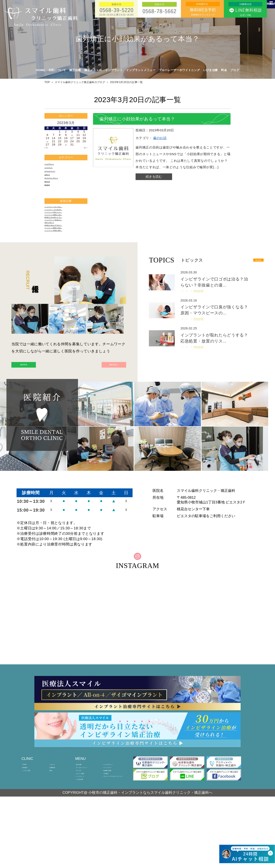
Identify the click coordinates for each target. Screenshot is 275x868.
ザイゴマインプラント (59, 187)
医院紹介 (29, 822)
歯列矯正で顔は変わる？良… (64, 243)
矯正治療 (83, 816)
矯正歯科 (50, 197)
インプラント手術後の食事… (64, 269)
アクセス (56, 816)
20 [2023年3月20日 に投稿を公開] (47, 141)
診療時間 (56, 822)
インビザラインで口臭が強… (64, 227)
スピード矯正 (86, 834)
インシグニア (113, 822)
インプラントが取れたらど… (64, 232)
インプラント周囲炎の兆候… (64, 264)
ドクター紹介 (32, 828)
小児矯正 (110, 834)
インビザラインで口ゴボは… (64, 222)
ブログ (235, 70)
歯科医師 (37, 408)
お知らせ (50, 181)
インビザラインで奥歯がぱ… (64, 248)
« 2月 (48, 148)
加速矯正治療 (113, 828)
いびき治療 (211, 70)
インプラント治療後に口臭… (64, 238)
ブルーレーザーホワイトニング (179, 70)
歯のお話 (50, 192)
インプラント (53, 171)
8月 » (84, 148)
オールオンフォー (56, 176)
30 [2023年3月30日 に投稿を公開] (66, 145)
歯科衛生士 (100, 408)
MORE (253, 301)
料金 (224, 70)
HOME (40, 70)
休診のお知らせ (55, 254)
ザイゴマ (83, 828)
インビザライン (55, 165)
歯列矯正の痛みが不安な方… (64, 259)
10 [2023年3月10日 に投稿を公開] (72, 135)
